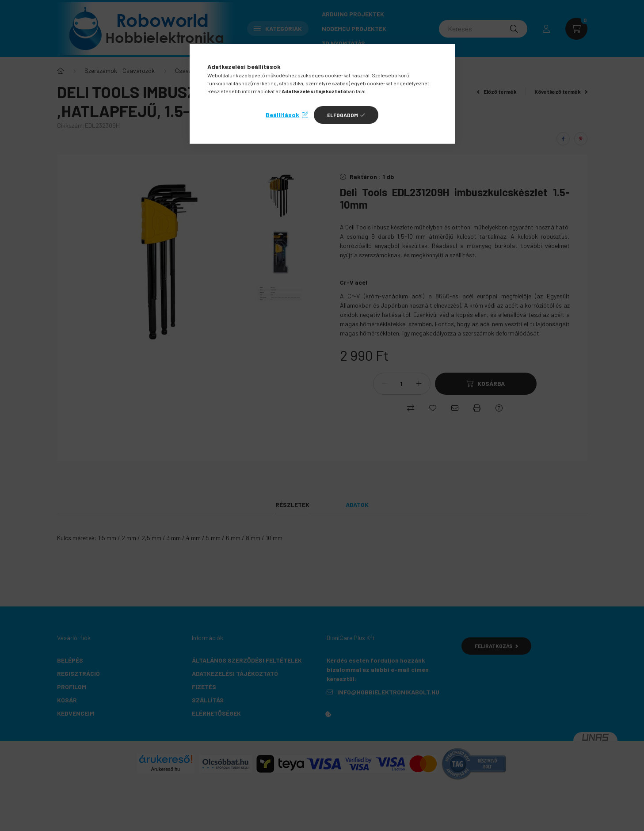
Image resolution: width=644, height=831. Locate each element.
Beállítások (282, 115)
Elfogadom (343, 115)
